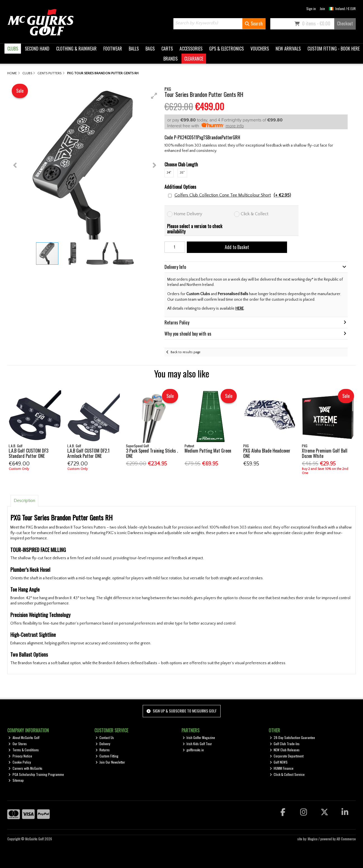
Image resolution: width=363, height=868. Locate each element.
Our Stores (18, 744)
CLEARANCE (194, 59)
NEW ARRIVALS (288, 49)
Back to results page (186, 352)
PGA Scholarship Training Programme (36, 774)
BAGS (150, 49)
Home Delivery (188, 214)
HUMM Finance (282, 768)
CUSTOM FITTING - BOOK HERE (334, 49)
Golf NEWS (279, 762)
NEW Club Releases (285, 750)
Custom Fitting (107, 756)
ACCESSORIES (191, 49)
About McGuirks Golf (24, 737)
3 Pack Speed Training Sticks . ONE (152, 453)
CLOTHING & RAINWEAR (76, 49)
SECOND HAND (37, 49)
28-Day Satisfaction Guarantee (292, 737)
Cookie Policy (20, 762)
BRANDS (170, 59)
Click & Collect (255, 214)
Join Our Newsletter (110, 762)
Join (322, 9)
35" (182, 173)
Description (24, 501)
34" (169, 173)
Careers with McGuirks (25, 768)
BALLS (134, 49)
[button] (154, 96)
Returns (103, 750)
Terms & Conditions (24, 750)
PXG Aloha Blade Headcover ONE (267, 453)
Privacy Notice (20, 756)
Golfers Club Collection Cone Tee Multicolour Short (233, 195)
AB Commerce (346, 839)
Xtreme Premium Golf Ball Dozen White (325, 453)
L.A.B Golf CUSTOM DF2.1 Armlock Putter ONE (88, 453)
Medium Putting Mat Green (208, 451)
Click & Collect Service (287, 774)
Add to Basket (237, 247)
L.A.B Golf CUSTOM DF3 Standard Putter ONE (28, 453)
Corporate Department (287, 756)
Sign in (311, 9)
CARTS (167, 49)
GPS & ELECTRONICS (226, 49)
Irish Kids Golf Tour (197, 744)
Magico (313, 839)
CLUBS (13, 49)
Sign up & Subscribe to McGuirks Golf (181, 711)
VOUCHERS (260, 49)
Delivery (103, 744)
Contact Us (105, 737)
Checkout (345, 23)
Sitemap (16, 780)
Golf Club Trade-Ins (285, 744)
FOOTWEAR (113, 49)
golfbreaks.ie (193, 750)
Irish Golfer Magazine (199, 737)
